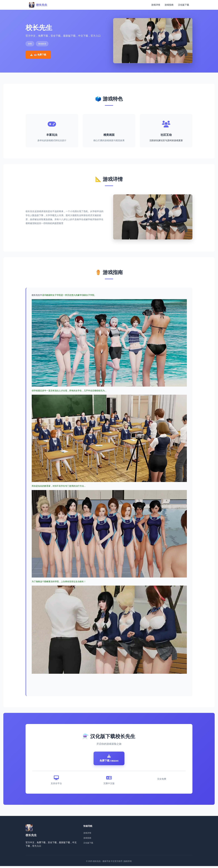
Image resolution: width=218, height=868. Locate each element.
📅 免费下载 (38, 55)
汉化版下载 (184, 5)
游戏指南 (169, 5)
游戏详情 (156, 5)
